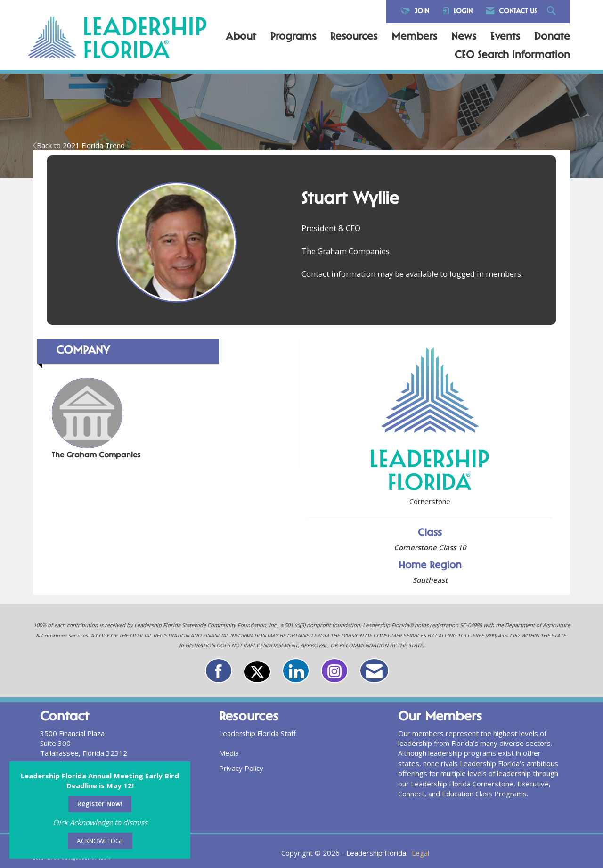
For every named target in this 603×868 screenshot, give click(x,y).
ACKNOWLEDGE (100, 841)
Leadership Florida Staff (257, 733)
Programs (293, 37)
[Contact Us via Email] (374, 671)
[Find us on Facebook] (219, 671)
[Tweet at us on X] (257, 672)
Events (505, 37)
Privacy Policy (241, 768)
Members (414, 37)
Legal (420, 853)
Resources (354, 37)
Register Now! (100, 804)
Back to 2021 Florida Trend (79, 145)
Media (229, 753)
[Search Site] (553, 12)
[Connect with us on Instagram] (334, 671)
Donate (552, 37)
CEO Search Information (512, 56)
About (241, 37)
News (464, 37)
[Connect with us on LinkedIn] (296, 671)
